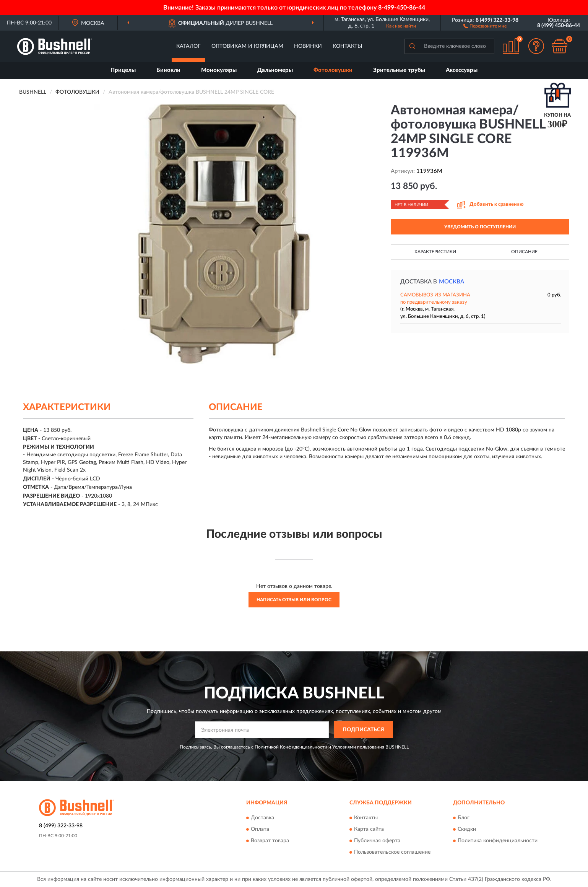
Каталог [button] (188, 46)
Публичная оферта (377, 841)
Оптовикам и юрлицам (247, 46)
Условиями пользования (358, 747)
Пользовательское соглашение (392, 852)
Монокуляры (219, 70)
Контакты (348, 46)
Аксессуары (462, 70)
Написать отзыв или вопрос (294, 600)
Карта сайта (369, 829)
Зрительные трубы (399, 70)
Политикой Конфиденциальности (291, 747)
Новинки (308, 46)
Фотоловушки (333, 70)
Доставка (262, 818)
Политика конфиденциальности (498, 841)
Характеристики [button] (435, 252)
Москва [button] (452, 282)
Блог (464, 818)
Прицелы (123, 70)
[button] (485, 26)
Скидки (467, 829)
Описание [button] (524, 252)
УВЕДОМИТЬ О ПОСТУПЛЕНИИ (480, 227)
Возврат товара (270, 841)
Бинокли (168, 70)
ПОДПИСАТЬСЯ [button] (363, 730)
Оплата (260, 829)
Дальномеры (275, 70)
